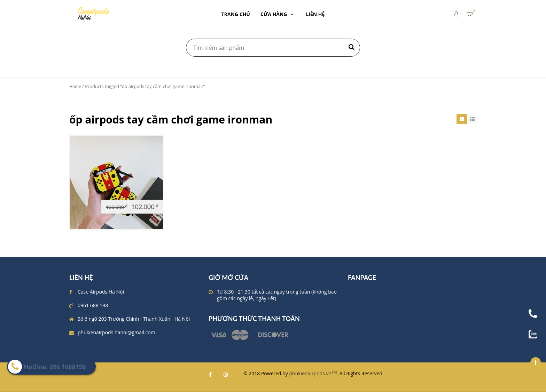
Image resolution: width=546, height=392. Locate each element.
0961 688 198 (93, 305)
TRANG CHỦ (236, 14)
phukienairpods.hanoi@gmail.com (116, 332)
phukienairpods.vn (313, 373)
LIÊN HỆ (315, 14)
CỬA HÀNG (278, 14)
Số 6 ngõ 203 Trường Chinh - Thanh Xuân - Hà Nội (134, 319)
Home (75, 86)
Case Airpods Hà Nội (101, 292)
